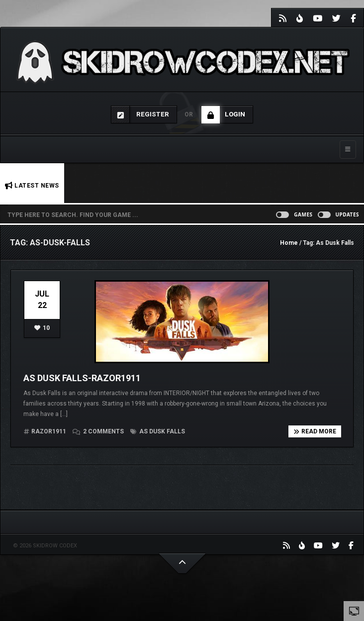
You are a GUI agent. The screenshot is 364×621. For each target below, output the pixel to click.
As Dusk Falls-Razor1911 (82, 378)
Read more (315, 431)
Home (289, 243)
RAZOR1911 (49, 431)
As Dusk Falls (158, 431)
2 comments (99, 431)
